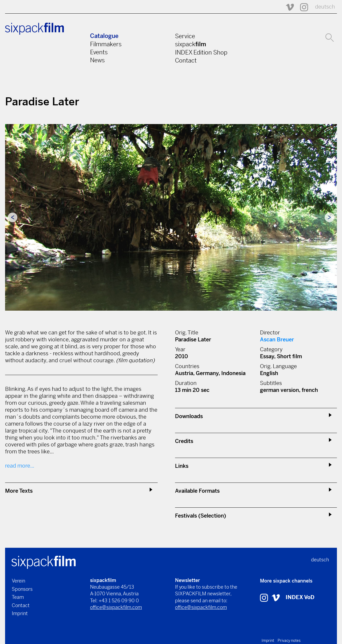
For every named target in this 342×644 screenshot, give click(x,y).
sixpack (191, 44)
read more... (20, 466)
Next (329, 217)
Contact (186, 60)
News (97, 60)
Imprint (20, 613)
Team (18, 597)
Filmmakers (106, 44)
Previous (13, 217)
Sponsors (22, 589)
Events (99, 52)
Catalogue (104, 36)
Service (185, 36)
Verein (18, 581)
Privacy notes (289, 641)
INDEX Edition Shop (201, 52)
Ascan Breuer (277, 340)
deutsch (325, 7)
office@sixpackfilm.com (116, 607)
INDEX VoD (300, 597)
